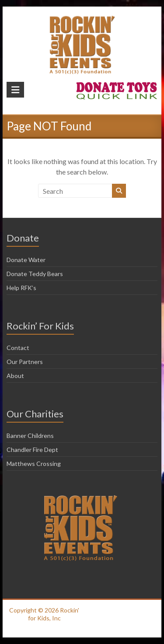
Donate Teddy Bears (35, 274)
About (15, 376)
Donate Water (26, 260)
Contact (18, 348)
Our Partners (25, 362)
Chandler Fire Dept (32, 450)
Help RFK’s (21, 288)
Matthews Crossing (34, 464)
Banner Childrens (30, 436)
